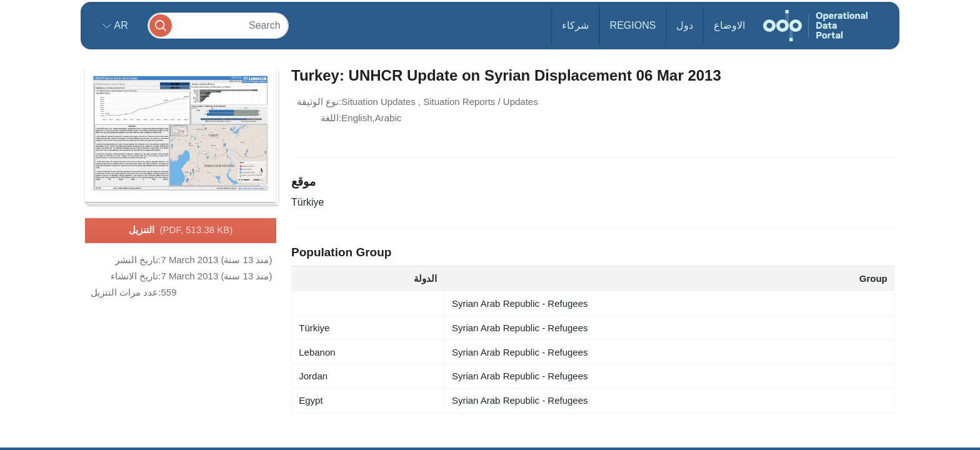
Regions (633, 25)
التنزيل (181, 231)
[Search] (218, 25)
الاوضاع (729, 25)
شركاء (575, 25)
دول (685, 25)
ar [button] (120, 25)
